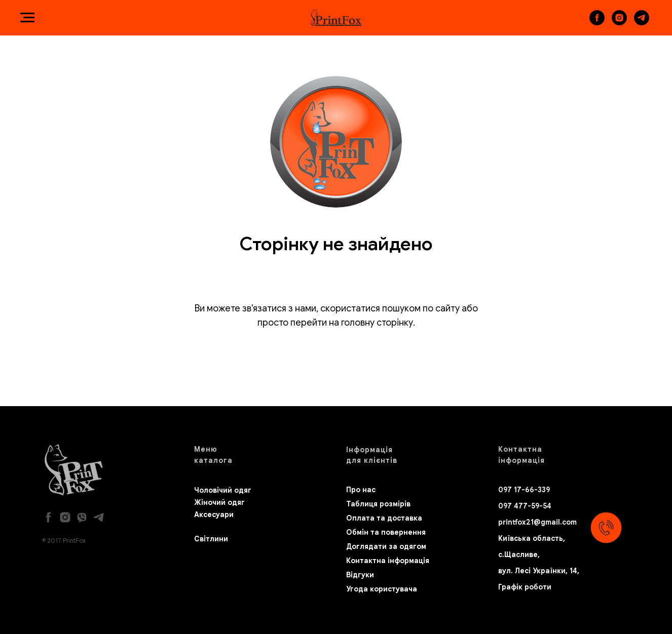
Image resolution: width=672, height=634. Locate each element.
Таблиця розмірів (378, 504)
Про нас (361, 490)
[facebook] (597, 23)
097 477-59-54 (525, 506)
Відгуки (360, 575)
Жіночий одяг (219, 502)
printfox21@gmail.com (537, 522)
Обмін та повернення (386, 532)
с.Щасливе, (519, 554)
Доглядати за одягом (386, 546)
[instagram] (619, 23)
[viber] (82, 517)
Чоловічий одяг (223, 490)
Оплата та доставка (384, 518)
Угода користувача (382, 589)
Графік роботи (525, 587)
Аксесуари (214, 514)
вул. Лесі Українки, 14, (539, 571)
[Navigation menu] (27, 18)
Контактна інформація (388, 561)
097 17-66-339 (524, 490)
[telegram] (642, 23)
